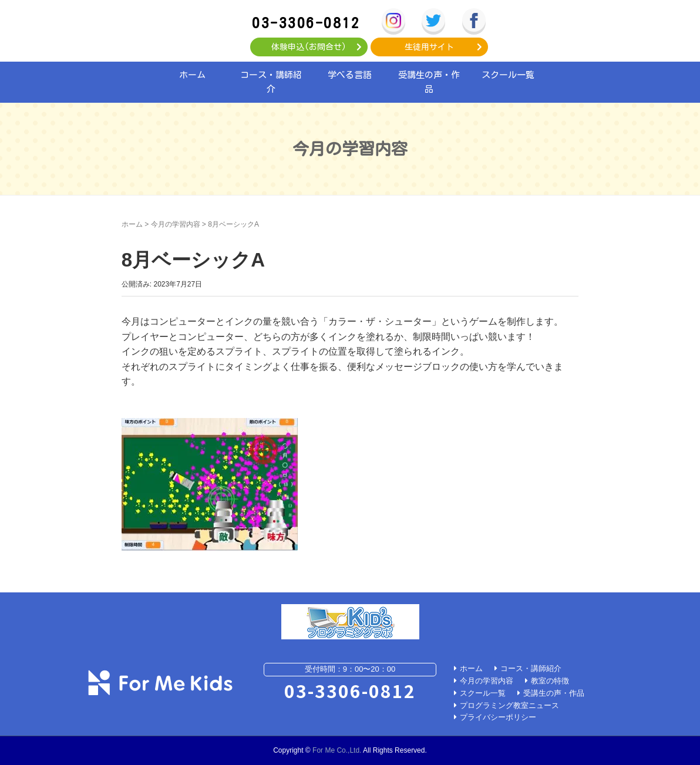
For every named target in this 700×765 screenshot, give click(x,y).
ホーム (192, 75)
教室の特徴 (550, 681)
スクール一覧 (508, 75)
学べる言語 (350, 75)
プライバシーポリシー (498, 717)
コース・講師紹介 (271, 82)
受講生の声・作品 (429, 82)
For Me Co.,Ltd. (337, 750)
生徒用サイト (429, 47)
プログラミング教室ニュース (509, 705)
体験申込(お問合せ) (309, 47)
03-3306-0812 (306, 23)
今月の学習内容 (176, 224)
